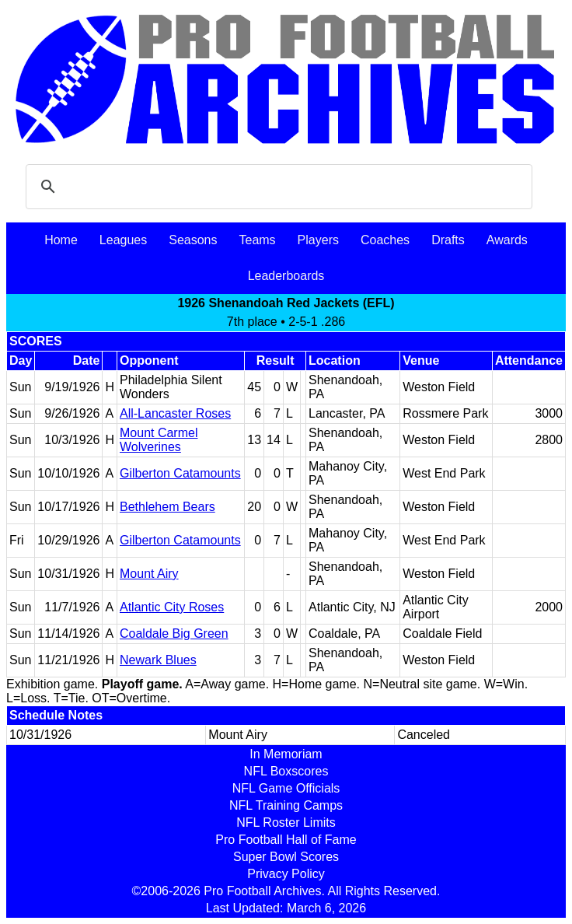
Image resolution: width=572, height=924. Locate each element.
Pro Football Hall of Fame (286, 840)
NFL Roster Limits (286, 822)
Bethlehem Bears (167, 507)
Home (61, 240)
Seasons (193, 240)
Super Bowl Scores (286, 857)
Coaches (385, 240)
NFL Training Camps (286, 805)
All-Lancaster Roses (175, 413)
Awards (507, 240)
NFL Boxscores (286, 771)
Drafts (448, 240)
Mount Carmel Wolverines (159, 440)
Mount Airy (149, 574)
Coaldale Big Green (174, 633)
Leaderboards (286, 276)
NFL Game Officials (286, 788)
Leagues (123, 240)
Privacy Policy (286, 874)
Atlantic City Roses (172, 607)
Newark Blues (158, 660)
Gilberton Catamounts (180, 473)
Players (318, 240)
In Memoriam (286, 754)
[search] (277, 187)
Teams (257, 240)
